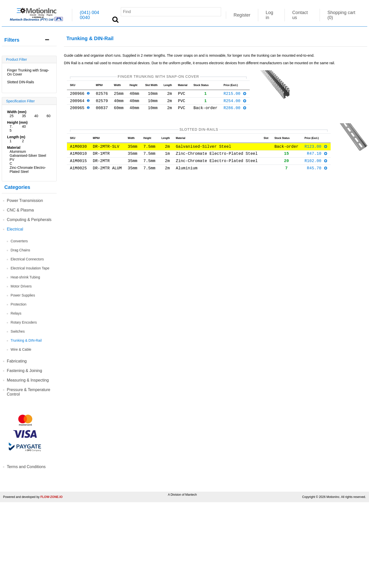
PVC (12, 162)
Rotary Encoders (24, 322)
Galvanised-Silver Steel (28, 156)
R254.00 (235, 104)
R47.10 (317, 157)
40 (36, 116)
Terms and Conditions (26, 467)
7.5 (11, 128)
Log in (269, 15)
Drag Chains (20, 250)
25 (12, 116)
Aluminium (18, 152)
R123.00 (316, 148)
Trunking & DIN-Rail (26, 340)
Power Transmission (25, 201)
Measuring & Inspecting (28, 380)
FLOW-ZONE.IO (51, 497)
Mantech (191, 495)
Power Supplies (23, 295)
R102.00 (316, 165)
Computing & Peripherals (29, 220)
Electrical (15, 229)
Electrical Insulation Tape (30, 268)
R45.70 (317, 173)
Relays (16, 313)
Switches (18, 331)
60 (49, 116)
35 (24, 116)
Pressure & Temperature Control (28, 392)
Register (242, 15)
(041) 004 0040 (89, 15)
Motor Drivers (21, 286)
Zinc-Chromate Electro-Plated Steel (28, 170)
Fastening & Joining (24, 371)
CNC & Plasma (20, 210)
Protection (18, 304)
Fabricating (17, 361)
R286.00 (235, 112)
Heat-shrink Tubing (25, 277)
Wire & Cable (21, 349)
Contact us (300, 15)
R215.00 (235, 95)
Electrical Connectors (27, 259)
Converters (19, 241)
